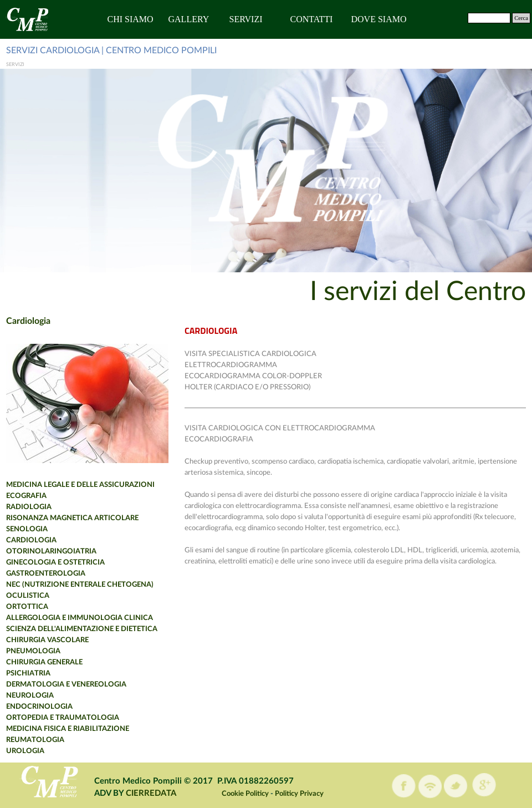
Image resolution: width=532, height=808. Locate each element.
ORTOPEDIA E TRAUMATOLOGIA (63, 718)
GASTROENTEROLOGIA (46, 573)
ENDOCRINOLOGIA (39, 707)
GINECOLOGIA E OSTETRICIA (55, 562)
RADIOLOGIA (29, 507)
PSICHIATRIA (28, 673)
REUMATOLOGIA (35, 740)
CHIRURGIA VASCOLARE (47, 640)
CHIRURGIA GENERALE (44, 662)
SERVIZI (246, 19)
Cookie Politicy (245, 794)
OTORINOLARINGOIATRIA (51, 551)
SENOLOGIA (27, 529)
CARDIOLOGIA (31, 540)
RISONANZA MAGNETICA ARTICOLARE (72, 518)
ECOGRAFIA (26, 496)
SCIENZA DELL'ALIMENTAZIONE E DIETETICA (82, 629)
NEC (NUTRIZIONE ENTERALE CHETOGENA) (80, 585)
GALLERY (189, 19)
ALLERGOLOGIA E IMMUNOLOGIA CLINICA (80, 618)
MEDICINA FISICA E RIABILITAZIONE (68, 729)
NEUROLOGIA (30, 695)
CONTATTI (312, 19)
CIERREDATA (151, 793)
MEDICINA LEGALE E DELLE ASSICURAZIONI (80, 485)
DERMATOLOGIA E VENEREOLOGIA (66, 684)
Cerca (521, 18)
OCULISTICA (28, 596)
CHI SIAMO (131, 19)
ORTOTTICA (27, 607)
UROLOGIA (25, 751)
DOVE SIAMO (379, 19)
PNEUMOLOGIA (33, 651)
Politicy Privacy (299, 794)
